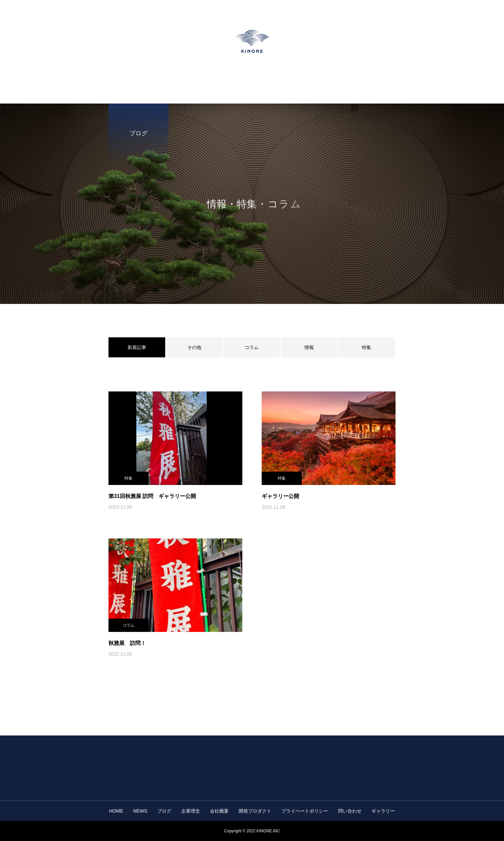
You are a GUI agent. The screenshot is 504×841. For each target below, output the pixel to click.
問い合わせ (350, 811)
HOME (116, 811)
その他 (194, 347)
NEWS (140, 811)
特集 (366, 347)
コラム (252, 347)
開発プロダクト (255, 811)
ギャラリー (383, 811)
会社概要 (219, 811)
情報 (309, 347)
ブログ (164, 811)
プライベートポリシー (305, 811)
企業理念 (191, 811)
